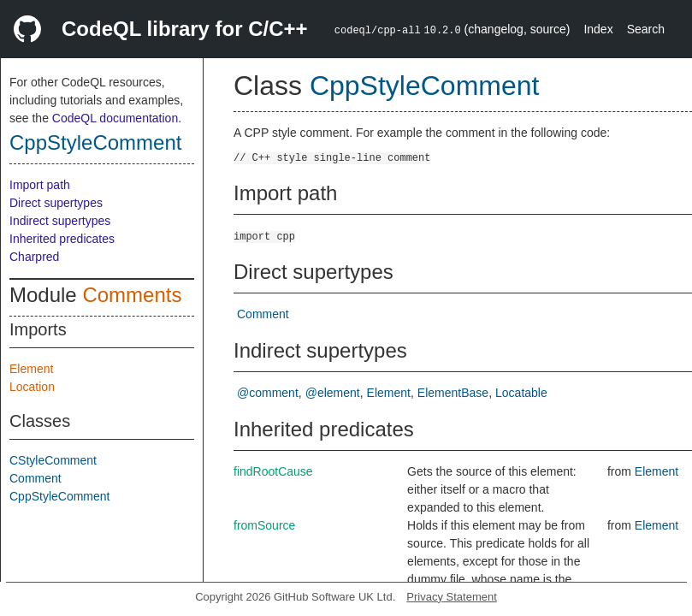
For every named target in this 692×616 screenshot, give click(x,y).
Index (598, 29)
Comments (132, 295)
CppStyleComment (95, 142)
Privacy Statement (452, 597)
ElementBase (453, 393)
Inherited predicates (62, 239)
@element (333, 393)
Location (32, 387)
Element (31, 369)
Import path (40, 185)
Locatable (521, 393)
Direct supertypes (56, 203)
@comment (268, 393)
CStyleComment (53, 460)
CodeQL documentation (115, 118)
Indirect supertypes (60, 221)
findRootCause (273, 471)
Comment (35, 478)
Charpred (34, 257)
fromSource (264, 525)
